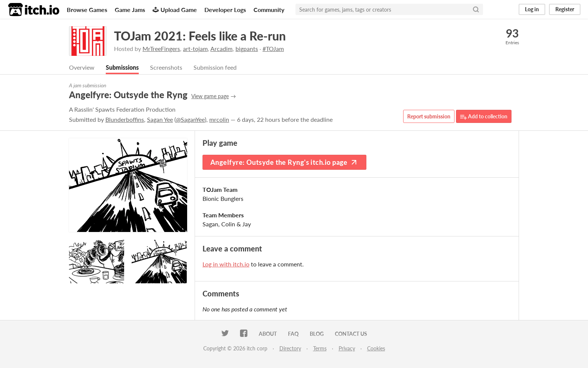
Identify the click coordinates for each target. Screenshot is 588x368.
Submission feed (215, 67)
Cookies (376, 348)
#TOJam (273, 49)
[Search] (476, 9)
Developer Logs (225, 10)
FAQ (293, 334)
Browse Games (87, 10)
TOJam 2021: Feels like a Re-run (200, 36)
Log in (532, 9)
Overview (82, 67)
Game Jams (130, 10)
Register (565, 9)
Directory (290, 348)
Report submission (429, 116)
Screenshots (166, 67)
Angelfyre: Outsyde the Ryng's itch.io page (284, 162)
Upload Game (175, 10)
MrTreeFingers (161, 49)
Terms (320, 348)
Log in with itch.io (226, 264)
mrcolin (219, 119)
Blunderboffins (125, 119)
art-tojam (195, 49)
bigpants (247, 49)
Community (269, 10)
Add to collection (484, 117)
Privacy (347, 348)
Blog (317, 334)
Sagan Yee (160, 119)
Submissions (122, 67)
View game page (210, 96)
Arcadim (221, 49)
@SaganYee (190, 119)
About (268, 334)
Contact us (351, 334)
